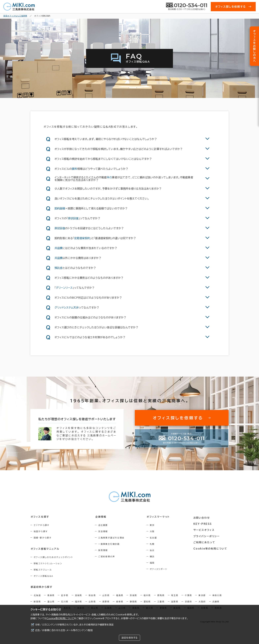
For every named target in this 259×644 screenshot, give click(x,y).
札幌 (154, 544)
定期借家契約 (82, 238)
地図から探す (41, 531)
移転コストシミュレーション (48, 563)
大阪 (154, 531)
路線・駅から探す (43, 538)
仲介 (109, 177)
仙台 (154, 550)
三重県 (161, 601)
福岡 (154, 563)
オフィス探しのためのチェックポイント (53, 557)
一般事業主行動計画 (110, 544)
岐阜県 (120, 601)
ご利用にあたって (205, 541)
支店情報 (104, 531)
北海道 (37, 595)
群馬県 (161, 595)
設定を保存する (129, 638)
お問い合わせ (203, 517)
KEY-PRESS (204, 523)
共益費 (58, 248)
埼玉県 (175, 595)
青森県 (51, 595)
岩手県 (65, 595)
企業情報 (102, 517)
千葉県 (188, 595)
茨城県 (133, 595)
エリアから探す (42, 525)
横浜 (154, 556)
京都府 (188, 601)
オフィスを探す (40, 517)
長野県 (106, 601)
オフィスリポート (160, 569)
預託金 (58, 268)
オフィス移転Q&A (44, 576)
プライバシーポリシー (207, 535)
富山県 (51, 601)
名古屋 (155, 538)
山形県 (106, 595)
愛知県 (147, 601)
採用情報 (104, 550)
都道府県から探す (41, 587)
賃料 (74, 169)
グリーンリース (64, 288)
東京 (154, 525)
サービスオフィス (205, 529)
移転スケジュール (43, 570)
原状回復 (73, 218)
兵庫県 (216, 601)
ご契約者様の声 (108, 556)
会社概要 (104, 525)
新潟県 (37, 601)
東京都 (202, 595)
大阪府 (202, 601)
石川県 (65, 601)
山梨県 (92, 601)
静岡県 (133, 601)
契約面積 (60, 208)
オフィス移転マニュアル (45, 549)
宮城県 (79, 595)
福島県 (120, 595)
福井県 (79, 601)
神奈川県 (217, 595)
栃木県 (147, 595)
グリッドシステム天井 (67, 308)
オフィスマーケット (160, 517)
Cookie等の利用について (60, 618)
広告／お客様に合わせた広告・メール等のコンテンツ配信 (64, 630)
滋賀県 (175, 601)
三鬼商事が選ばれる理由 (112, 538)
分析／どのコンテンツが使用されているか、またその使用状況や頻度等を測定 (74, 625)
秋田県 (92, 595)
